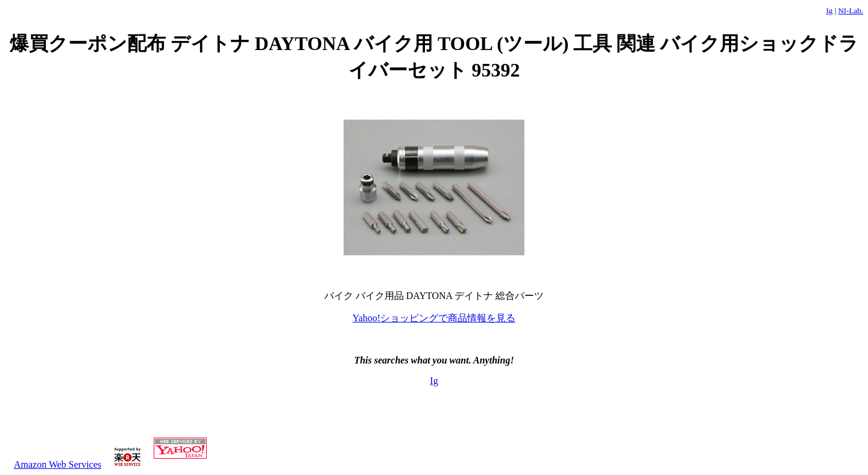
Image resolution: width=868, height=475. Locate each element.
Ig (830, 11)
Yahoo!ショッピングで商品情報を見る (434, 318)
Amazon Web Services (58, 464)
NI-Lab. (851, 11)
